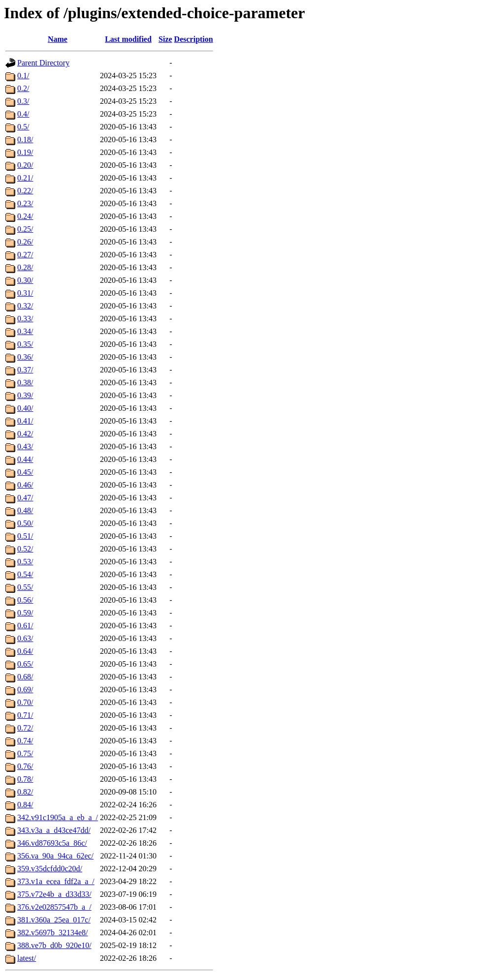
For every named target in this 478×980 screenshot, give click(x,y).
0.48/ (25, 510)
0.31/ (25, 293)
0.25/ (25, 229)
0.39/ (25, 395)
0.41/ (25, 421)
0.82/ (25, 792)
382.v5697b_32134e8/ (53, 933)
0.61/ (25, 626)
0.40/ (25, 408)
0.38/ (25, 383)
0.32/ (25, 306)
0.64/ (25, 651)
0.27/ (25, 255)
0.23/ (25, 203)
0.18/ (25, 139)
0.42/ (25, 434)
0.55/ (25, 587)
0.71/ (25, 715)
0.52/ (25, 549)
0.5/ (23, 127)
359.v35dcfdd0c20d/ (50, 869)
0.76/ (25, 766)
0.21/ (25, 178)
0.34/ (25, 331)
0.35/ (25, 344)
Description (194, 39)
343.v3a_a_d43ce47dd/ (54, 830)
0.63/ (25, 638)
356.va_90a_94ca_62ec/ (55, 856)
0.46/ (25, 485)
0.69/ (25, 689)
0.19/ (25, 152)
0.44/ (25, 459)
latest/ (27, 958)
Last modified (128, 39)
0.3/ (23, 101)
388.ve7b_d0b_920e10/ (54, 945)
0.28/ (25, 267)
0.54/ (25, 574)
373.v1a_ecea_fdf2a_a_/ (56, 881)
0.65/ (25, 664)
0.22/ (25, 191)
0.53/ (25, 562)
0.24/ (25, 216)
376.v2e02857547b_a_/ (54, 907)
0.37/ (25, 370)
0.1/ (23, 76)
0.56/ (25, 600)
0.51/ (25, 536)
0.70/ (25, 702)
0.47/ (25, 498)
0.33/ (25, 319)
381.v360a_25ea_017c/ (54, 920)
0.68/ (25, 677)
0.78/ (25, 779)
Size (165, 39)
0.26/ (25, 242)
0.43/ (25, 446)
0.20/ (25, 165)
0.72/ (25, 728)
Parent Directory (43, 63)
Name (58, 39)
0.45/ (25, 472)
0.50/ (25, 523)
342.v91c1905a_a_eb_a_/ (58, 817)
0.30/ (25, 280)
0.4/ (23, 114)
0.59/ (25, 613)
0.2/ (23, 88)
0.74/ (25, 741)
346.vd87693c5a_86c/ (52, 843)
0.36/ (25, 357)
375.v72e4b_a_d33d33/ (54, 894)
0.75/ (25, 753)
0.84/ (25, 805)
